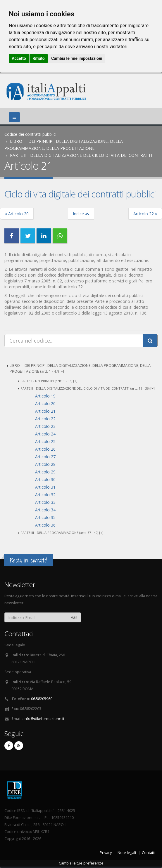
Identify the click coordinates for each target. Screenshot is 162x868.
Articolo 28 (45, 464)
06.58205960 (42, 699)
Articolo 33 (45, 502)
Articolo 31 (45, 487)
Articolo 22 (45, 419)
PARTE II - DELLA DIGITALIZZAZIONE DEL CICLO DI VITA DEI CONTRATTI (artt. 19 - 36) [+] (88, 388)
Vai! (74, 617)
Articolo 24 (45, 434)
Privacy (106, 853)
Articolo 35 (45, 517)
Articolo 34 (45, 510)
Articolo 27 (45, 457)
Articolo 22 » (145, 214)
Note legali (127, 853)
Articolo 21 (45, 411)
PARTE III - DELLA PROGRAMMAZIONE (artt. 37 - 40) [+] (62, 533)
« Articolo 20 (17, 214)
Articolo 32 (45, 495)
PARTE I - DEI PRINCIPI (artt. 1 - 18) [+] (49, 381)
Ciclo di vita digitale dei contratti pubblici (80, 194)
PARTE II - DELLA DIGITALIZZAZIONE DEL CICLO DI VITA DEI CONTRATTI (81, 155)
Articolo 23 (45, 426)
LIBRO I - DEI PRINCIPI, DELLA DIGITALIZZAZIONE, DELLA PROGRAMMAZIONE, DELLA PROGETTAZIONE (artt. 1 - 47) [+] (80, 368)
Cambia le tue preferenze (81, 863)
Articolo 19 (45, 396)
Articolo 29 (45, 472)
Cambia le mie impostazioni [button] (77, 58)
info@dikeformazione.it (44, 719)
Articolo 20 (45, 403)
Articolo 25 (45, 441)
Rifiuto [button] (39, 58)
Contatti (149, 853)
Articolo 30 (45, 479)
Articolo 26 (45, 449)
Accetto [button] (19, 58)
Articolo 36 (45, 525)
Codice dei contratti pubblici (30, 134)
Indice (81, 214)
